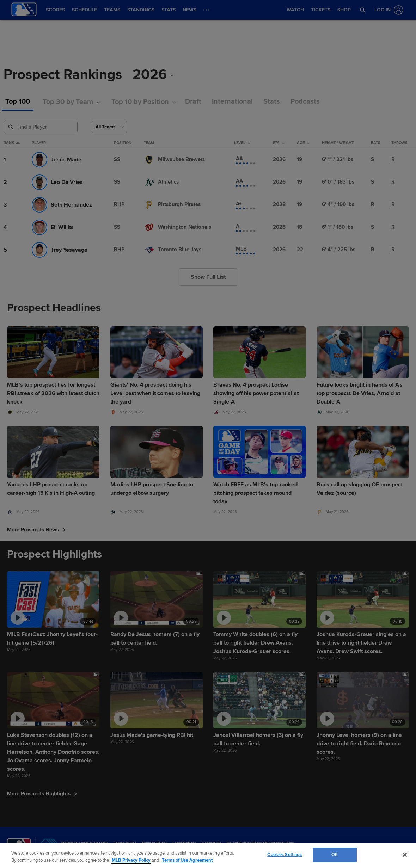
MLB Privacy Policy (131, 860)
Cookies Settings (285, 855)
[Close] (405, 855)
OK (335, 855)
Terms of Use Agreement (187, 860)
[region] (208, 855)
